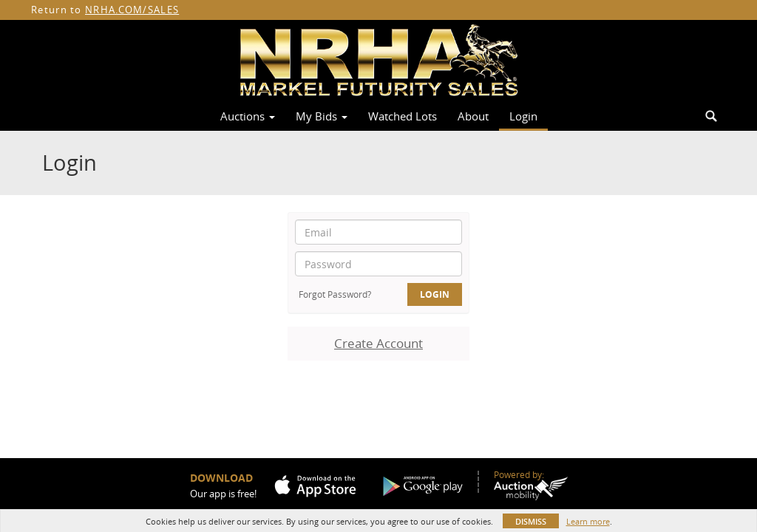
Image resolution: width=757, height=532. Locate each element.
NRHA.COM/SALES (132, 10)
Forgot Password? (335, 294)
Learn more (588, 521)
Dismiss (531, 521)
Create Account (378, 343)
